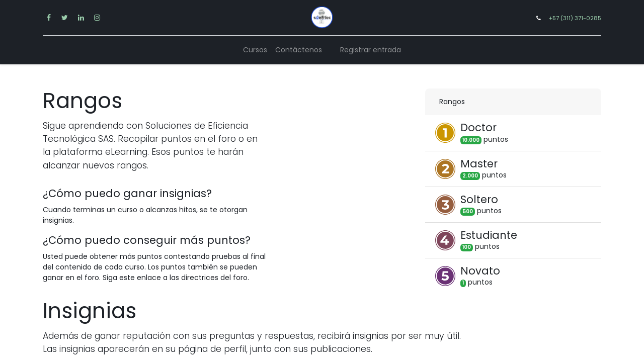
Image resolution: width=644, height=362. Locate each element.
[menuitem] (255, 50)
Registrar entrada (371, 50)
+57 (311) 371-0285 (575, 18)
